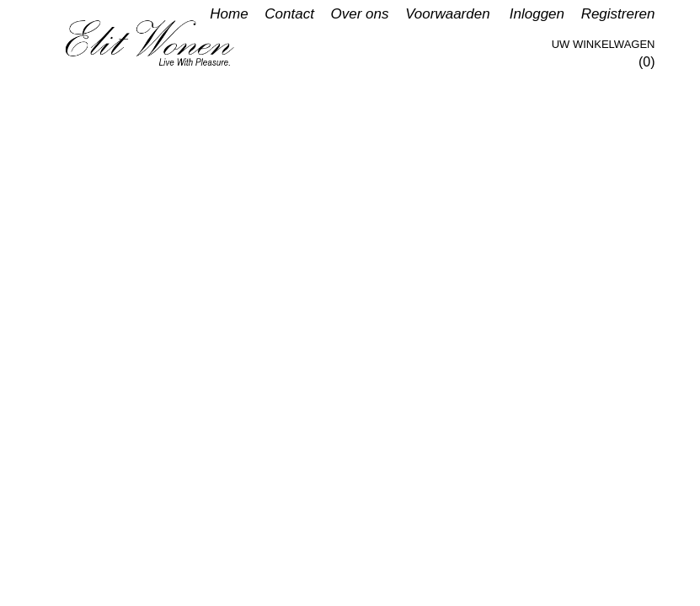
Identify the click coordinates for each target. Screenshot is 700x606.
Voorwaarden (448, 14)
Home (229, 14)
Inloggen (537, 14)
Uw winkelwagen (604, 44)
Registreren (618, 14)
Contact (289, 14)
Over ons (360, 14)
